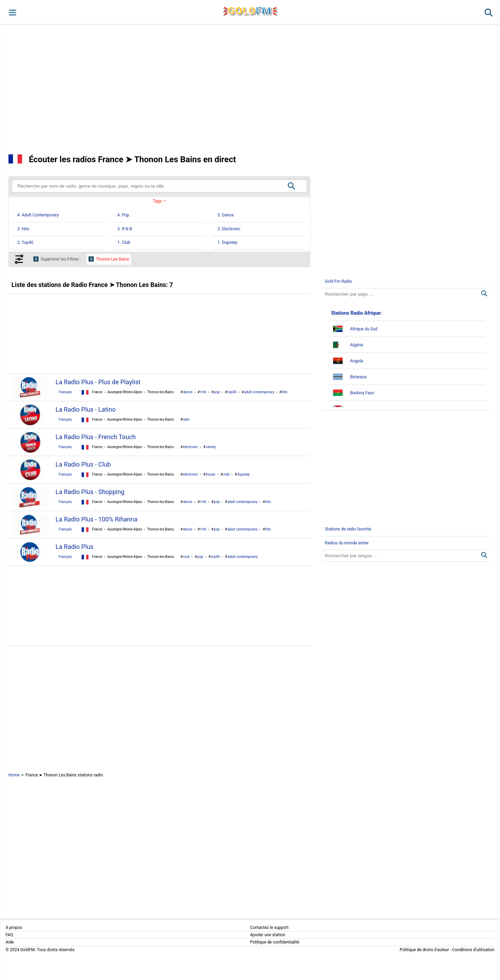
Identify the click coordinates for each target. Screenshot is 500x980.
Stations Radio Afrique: (356, 313)
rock (186, 557)
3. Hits (23, 229)
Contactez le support (269, 928)
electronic (191, 447)
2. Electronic (229, 229)
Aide (10, 942)
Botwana (358, 377)
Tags (157, 201)
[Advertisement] (250, 88)
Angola (356, 361)
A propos (14, 928)
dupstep (243, 474)
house (211, 474)
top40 (232, 392)
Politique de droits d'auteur (424, 950)
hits (285, 392)
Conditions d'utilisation (473, 950)
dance (188, 392)
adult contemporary (259, 392)
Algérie (356, 345)
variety (211, 447)
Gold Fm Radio (338, 281)
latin (186, 419)
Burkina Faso (362, 393)
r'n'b (203, 392)
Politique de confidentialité (275, 942)
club (226, 474)
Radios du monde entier (347, 543)
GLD (250, 11)
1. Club (124, 242)
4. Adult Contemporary (38, 215)
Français (65, 392)
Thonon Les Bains (112, 259)
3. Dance (226, 215)
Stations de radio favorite (348, 529)
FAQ (9, 935)
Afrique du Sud (364, 329)
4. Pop (123, 215)
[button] (12, 12)
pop (217, 392)
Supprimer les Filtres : (61, 259)
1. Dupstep (227, 242)
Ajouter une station (268, 935)
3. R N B (125, 229)
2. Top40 (25, 242)
